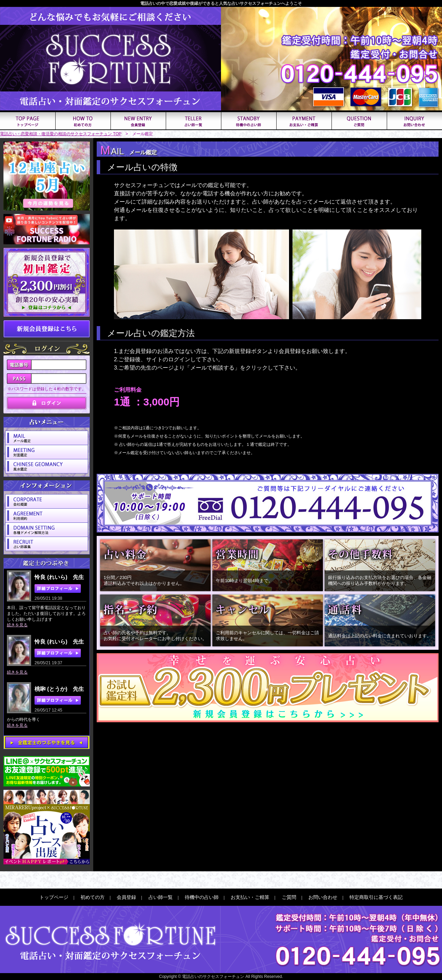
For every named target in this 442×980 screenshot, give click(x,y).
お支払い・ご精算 (250, 897)
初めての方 (93, 897)
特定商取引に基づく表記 (376, 897)
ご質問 (289, 897)
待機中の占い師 (202, 897)
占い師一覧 (161, 897)
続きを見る (17, 625)
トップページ (54, 897)
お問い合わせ (323, 897)
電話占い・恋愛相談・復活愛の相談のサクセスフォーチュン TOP (61, 134)
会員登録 (126, 897)
